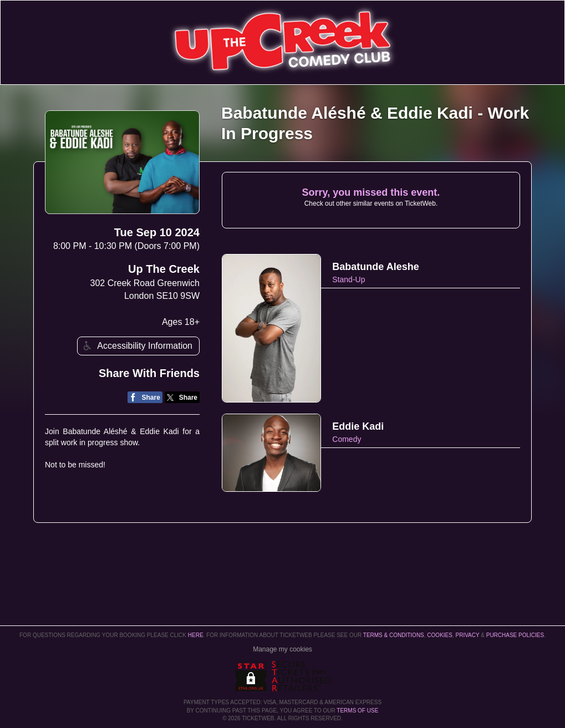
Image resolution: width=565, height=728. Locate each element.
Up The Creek (164, 269)
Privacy (468, 635)
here (196, 635)
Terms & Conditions (394, 635)
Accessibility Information (136, 346)
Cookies (440, 635)
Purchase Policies (515, 635)
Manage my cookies (282, 649)
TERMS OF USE (357, 711)
